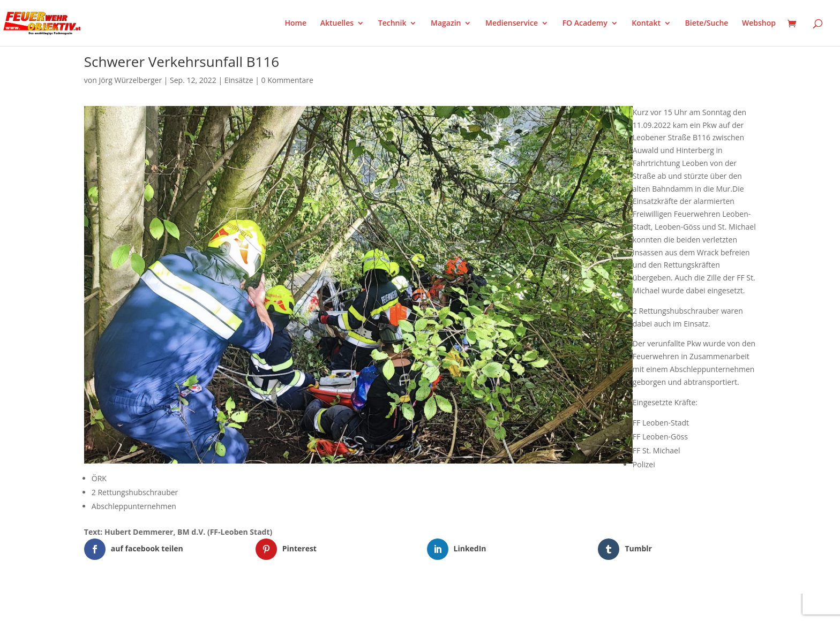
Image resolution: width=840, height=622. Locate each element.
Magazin (446, 24)
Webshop (759, 24)
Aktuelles (337, 24)
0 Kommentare (287, 80)
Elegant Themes (137, 608)
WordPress (209, 608)
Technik (392, 24)
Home (296, 24)
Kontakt (646, 24)
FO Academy (585, 24)
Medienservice (512, 24)
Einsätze (239, 80)
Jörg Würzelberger (130, 80)
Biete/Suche (707, 24)
